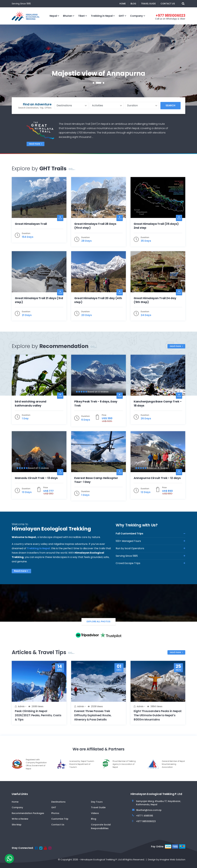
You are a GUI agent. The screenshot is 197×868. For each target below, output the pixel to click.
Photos (55, 813)
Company (136, 16)
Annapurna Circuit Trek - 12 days (157, 478)
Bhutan (68, 16)
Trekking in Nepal (102, 16)
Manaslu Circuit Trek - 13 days (36, 478)
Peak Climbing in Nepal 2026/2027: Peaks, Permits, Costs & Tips (38, 715)
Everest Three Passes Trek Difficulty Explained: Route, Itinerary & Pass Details (93, 715)
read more (35, 144)
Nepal (53, 16)
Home (123, 4)
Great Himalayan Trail (31, 224)
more (60, 219)
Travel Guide (148, 4)
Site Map (17, 825)
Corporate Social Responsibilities (101, 827)
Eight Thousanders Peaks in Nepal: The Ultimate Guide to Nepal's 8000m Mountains (158, 715)
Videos (95, 813)
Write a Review (20, 819)
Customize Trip (60, 819)
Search (170, 105)
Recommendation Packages (28, 813)
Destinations (58, 802)
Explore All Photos (98, 621)
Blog (133, 4)
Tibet (81, 16)
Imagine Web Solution (173, 859)
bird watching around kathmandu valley (31, 403)
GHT (121, 16)
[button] (93, 83)
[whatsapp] (9, 859)
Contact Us (168, 4)
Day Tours (97, 802)
